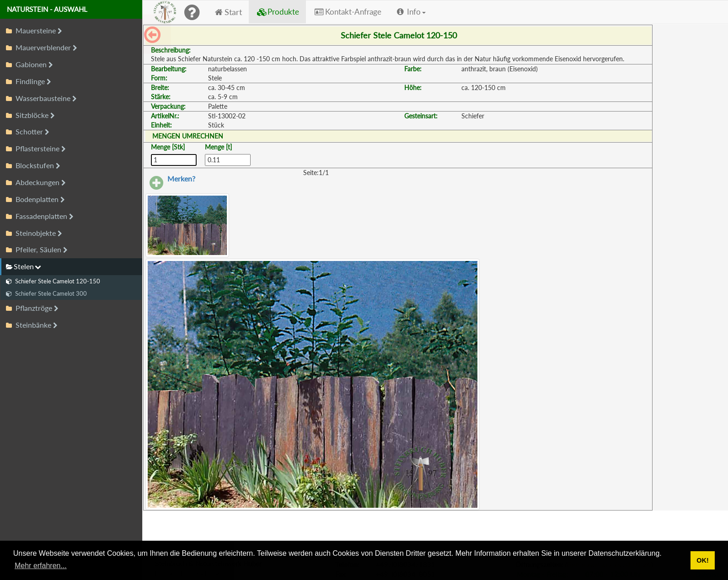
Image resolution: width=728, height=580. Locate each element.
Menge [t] (218, 147)
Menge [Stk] (168, 147)
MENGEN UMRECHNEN (188, 136)
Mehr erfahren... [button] (41, 566)
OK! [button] (702, 560)
